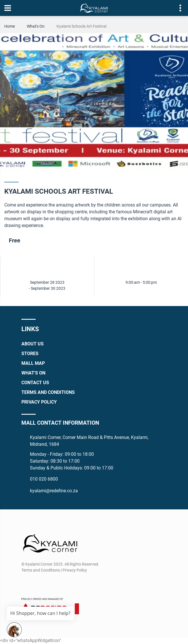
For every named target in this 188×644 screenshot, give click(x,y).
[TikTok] (57, 584)
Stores (30, 354)
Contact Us (35, 383)
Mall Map (33, 363)
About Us (33, 344)
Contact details (177, 8)
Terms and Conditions (48, 392)
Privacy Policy (39, 402)
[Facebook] (25, 584)
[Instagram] (36, 584)
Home (10, 26)
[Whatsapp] (46, 584)
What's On (36, 26)
